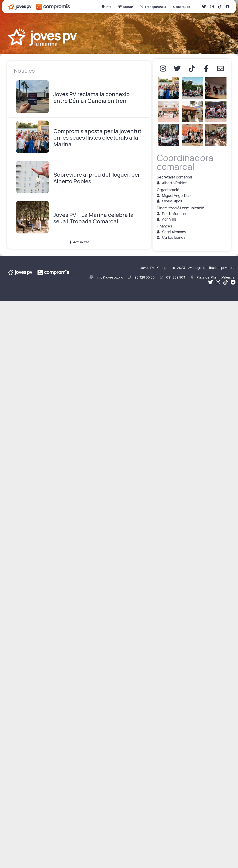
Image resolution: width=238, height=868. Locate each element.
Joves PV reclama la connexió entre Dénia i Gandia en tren (91, 98)
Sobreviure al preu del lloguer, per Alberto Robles (97, 178)
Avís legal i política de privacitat (212, 268)
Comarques (183, 7)
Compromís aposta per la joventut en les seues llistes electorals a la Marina (97, 138)
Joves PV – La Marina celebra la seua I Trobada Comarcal (93, 218)
